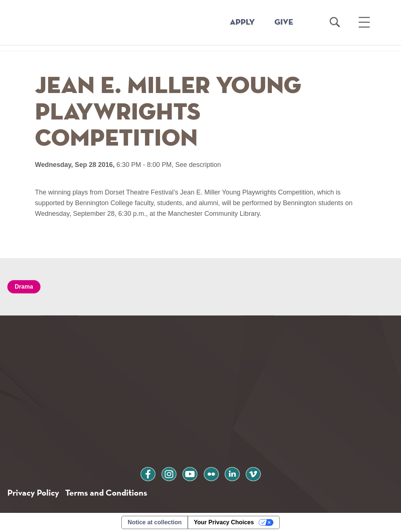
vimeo (253, 473)
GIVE (284, 22)
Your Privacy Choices (224, 522)
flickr (211, 473)
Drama (24, 287)
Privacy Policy (33, 492)
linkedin (232, 473)
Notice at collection (155, 522)
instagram (169, 473)
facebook (148, 473)
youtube (190, 473)
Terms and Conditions (106, 492)
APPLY (242, 22)
